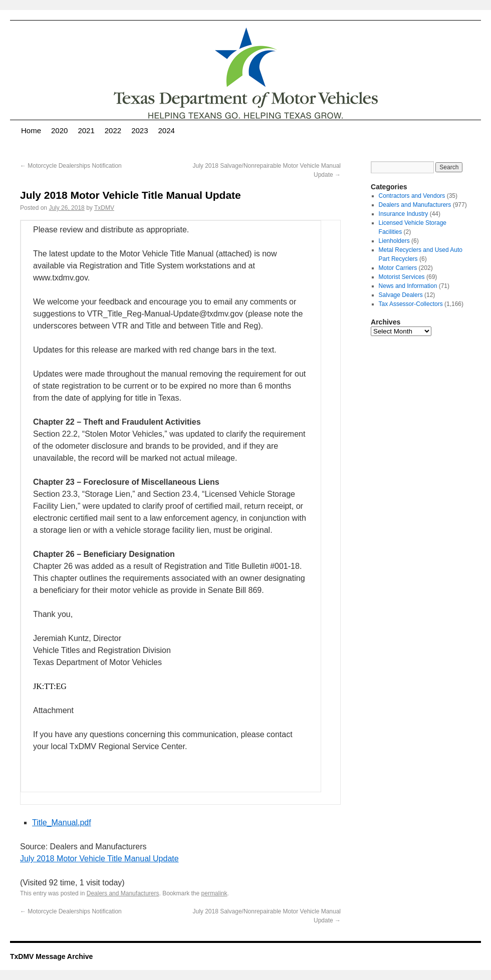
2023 (140, 130)
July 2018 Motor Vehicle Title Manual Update (99, 859)
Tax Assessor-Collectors (411, 304)
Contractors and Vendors (412, 196)
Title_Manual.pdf (62, 823)
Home (31, 130)
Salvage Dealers (401, 295)
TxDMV (104, 208)
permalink (214, 893)
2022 (113, 130)
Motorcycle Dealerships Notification (71, 166)
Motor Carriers (398, 268)
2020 (59, 130)
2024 (167, 130)
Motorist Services (402, 277)
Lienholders (394, 241)
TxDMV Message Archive (51, 956)
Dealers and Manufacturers (123, 893)
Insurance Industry (404, 214)
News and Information (408, 286)
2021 (86, 130)
